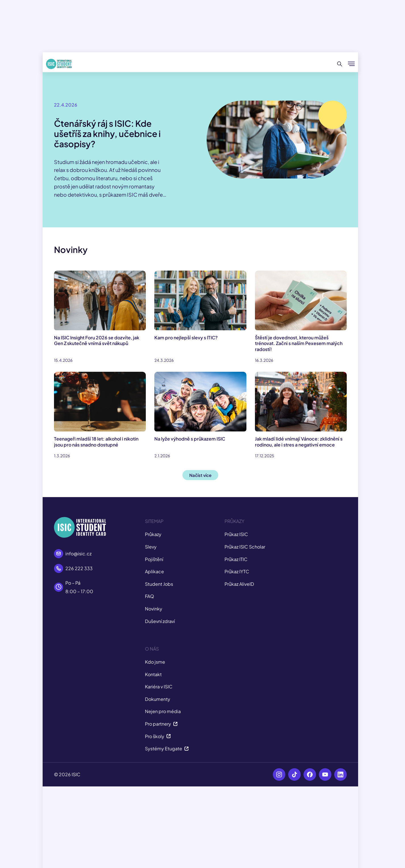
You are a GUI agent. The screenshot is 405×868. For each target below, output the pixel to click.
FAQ (149, 596)
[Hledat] (340, 64)
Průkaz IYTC (237, 571)
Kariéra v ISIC (159, 687)
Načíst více (200, 475)
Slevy (151, 547)
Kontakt (153, 674)
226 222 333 (79, 568)
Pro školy (158, 736)
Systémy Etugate (167, 748)
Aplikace (154, 571)
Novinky (154, 609)
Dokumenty (158, 699)
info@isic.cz (78, 554)
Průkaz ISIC (236, 534)
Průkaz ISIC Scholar (245, 547)
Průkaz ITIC (236, 559)
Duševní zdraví (160, 621)
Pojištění (154, 559)
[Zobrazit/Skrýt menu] (351, 64)
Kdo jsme (155, 662)
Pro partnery (161, 724)
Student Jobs (159, 584)
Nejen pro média (163, 711)
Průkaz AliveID (239, 584)
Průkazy (153, 534)
